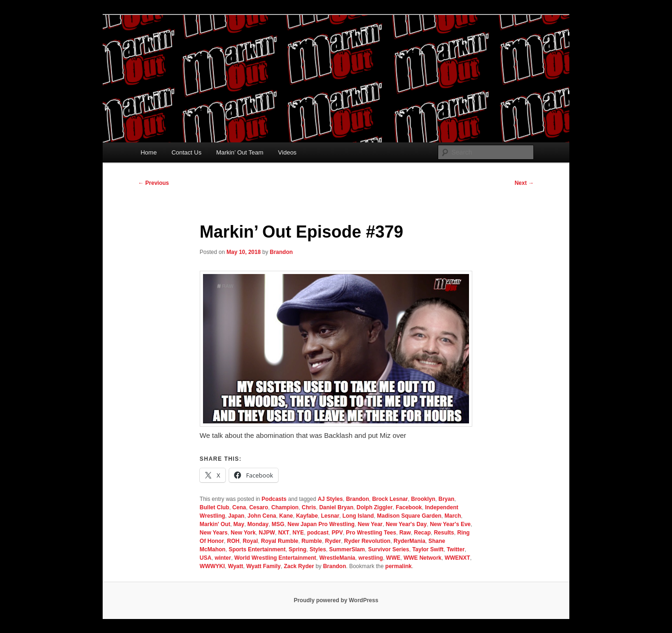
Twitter (455, 549)
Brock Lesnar (390, 499)
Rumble (312, 541)
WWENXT (458, 558)
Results (444, 533)
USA (206, 558)
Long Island (358, 516)
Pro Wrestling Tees (371, 533)
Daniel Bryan (336, 507)
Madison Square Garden (409, 516)
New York (243, 533)
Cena (239, 507)
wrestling (371, 558)
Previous (154, 183)
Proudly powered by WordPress (336, 600)
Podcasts (274, 499)
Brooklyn (423, 499)
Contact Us (186, 152)
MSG (278, 524)
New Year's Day (406, 524)
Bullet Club (214, 507)
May (239, 524)
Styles (318, 549)
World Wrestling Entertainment (275, 558)
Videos (287, 152)
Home (149, 152)
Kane (286, 516)
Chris (309, 507)
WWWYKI (212, 566)
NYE (298, 533)
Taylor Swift (428, 549)
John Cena (262, 516)
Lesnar (330, 516)
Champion (285, 507)
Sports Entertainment (257, 549)
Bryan (446, 499)
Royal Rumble (280, 541)
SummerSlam (347, 549)
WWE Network (423, 558)
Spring (298, 549)
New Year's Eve (450, 524)
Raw (405, 533)
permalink (399, 566)
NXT (284, 533)
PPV (337, 533)
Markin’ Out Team (240, 152)
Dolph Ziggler (374, 507)
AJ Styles (330, 499)
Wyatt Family (264, 566)
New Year (370, 524)
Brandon (281, 252)
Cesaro (259, 507)
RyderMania (409, 541)
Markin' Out (215, 524)
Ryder (333, 541)
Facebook (409, 507)
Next (524, 183)
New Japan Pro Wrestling (321, 524)
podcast (318, 533)
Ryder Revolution (367, 541)
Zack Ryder (299, 566)
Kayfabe (307, 516)
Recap (422, 533)
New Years (214, 533)
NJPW (267, 533)
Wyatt (236, 566)
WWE (393, 558)
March (452, 516)
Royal (250, 541)
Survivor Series (389, 549)
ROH (234, 541)
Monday (258, 524)
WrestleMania (337, 558)
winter (223, 558)
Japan (236, 516)
